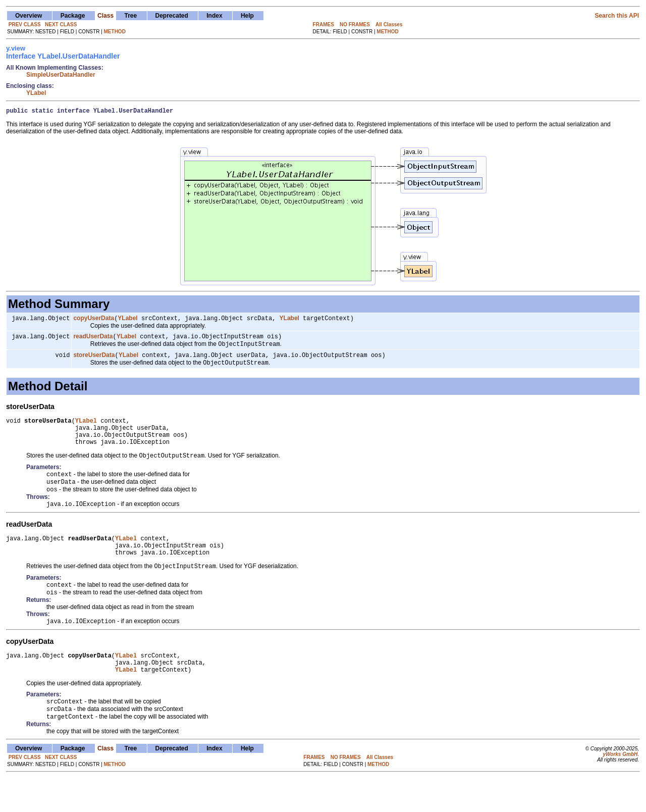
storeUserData (94, 361)
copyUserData (94, 321)
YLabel (36, 93)
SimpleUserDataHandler (61, 75)
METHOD (115, 32)
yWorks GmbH (620, 788)
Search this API (617, 16)
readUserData (93, 340)
